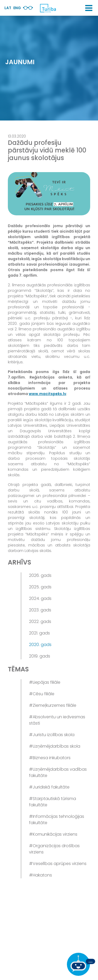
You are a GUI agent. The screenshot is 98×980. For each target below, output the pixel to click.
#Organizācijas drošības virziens (54, 849)
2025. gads (40, 587)
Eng (17, 8)
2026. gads (40, 575)
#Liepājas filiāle (45, 682)
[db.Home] (48, 8)
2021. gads (39, 633)
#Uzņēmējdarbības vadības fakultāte (58, 772)
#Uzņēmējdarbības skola (55, 746)
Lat (8, 8)
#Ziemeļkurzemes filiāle (53, 705)
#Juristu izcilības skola (52, 735)
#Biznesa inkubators (50, 758)
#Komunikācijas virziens (53, 834)
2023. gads (40, 610)
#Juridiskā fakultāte (49, 787)
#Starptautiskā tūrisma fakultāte (53, 802)
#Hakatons (41, 875)
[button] (89, 8)
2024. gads (40, 598)
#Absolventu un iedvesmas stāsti (57, 720)
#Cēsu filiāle (42, 694)
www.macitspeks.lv (47, 394)
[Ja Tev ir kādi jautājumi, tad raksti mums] (81, 964)
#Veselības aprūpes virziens (58, 864)
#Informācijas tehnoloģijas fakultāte (57, 820)
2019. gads (40, 656)
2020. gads (40, 645)
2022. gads (40, 622)
